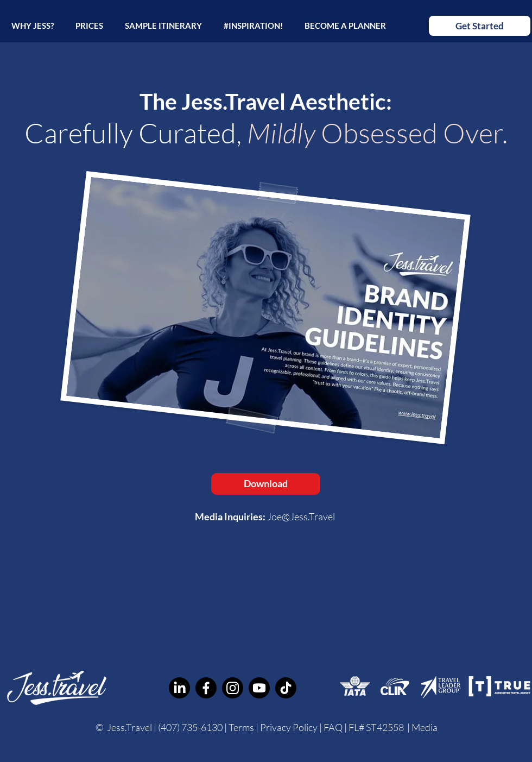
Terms (241, 727)
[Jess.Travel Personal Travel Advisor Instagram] (233, 688)
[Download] (266, 484)
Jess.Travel (129, 727)
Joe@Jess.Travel (301, 517)
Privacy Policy (289, 727)
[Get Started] (480, 26)
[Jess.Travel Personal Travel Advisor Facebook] (206, 688)
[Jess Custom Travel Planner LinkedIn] (179, 688)
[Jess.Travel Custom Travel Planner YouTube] (259, 688)
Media (425, 727)
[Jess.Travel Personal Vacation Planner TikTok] (286, 688)
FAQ (334, 727)
